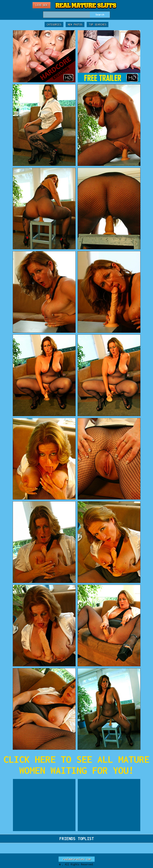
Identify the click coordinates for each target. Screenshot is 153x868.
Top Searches (98, 24)
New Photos (75, 24)
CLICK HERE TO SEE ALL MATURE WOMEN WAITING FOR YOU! (76, 765)
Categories (54, 24)
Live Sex (41, 5)
